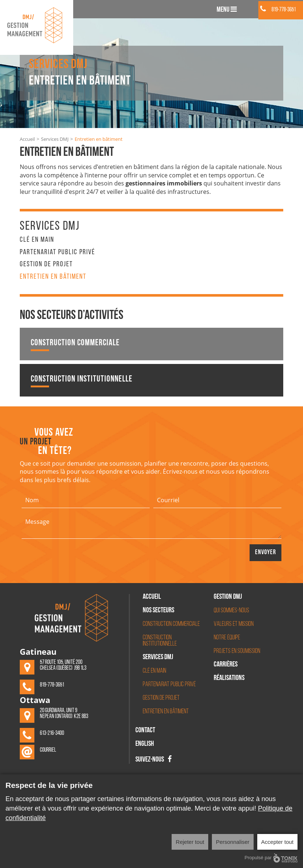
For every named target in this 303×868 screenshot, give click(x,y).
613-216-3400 (52, 733)
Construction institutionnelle (82, 381)
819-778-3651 (278, 10)
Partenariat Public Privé (57, 252)
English (145, 744)
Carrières (226, 665)
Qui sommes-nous (231, 611)
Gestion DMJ (228, 597)
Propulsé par (271, 858)
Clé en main (37, 240)
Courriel (48, 750)
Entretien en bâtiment (53, 277)
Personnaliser (233, 842)
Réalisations (229, 679)
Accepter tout (277, 842)
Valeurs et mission (234, 624)
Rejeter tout (190, 842)
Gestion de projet (46, 264)
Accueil (27, 139)
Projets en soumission (237, 651)
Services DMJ (55, 139)
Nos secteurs (158, 611)
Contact (145, 731)
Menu (227, 10)
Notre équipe (227, 638)
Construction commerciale (75, 345)
